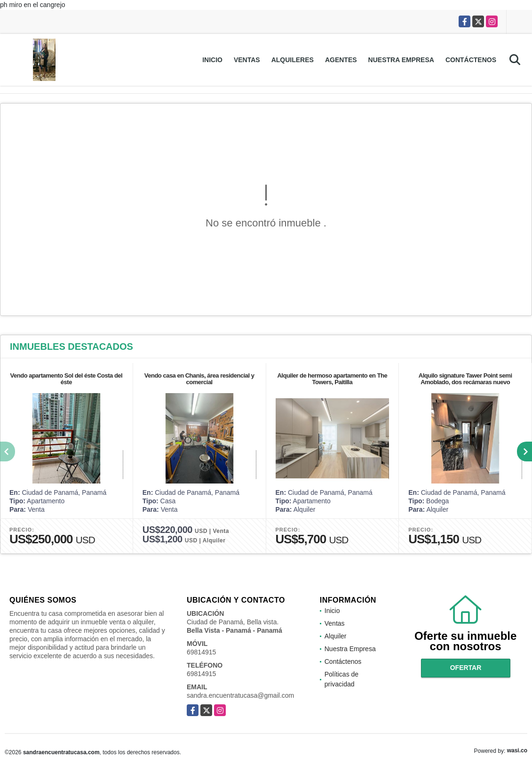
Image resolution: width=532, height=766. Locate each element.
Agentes (341, 60)
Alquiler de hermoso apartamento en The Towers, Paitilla (332, 379)
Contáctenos (471, 60)
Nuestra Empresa (401, 60)
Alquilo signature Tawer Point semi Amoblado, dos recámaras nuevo (465, 379)
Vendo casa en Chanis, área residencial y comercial (199, 379)
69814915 (201, 652)
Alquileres (293, 60)
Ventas (247, 60)
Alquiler (336, 636)
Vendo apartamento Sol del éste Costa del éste (67, 379)
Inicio (212, 60)
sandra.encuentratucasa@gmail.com (240, 695)
